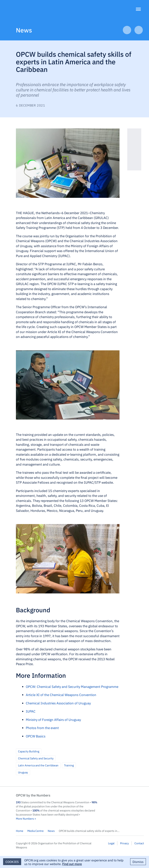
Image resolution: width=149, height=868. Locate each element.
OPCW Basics (36, 736)
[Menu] (138, 10)
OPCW (125, 799)
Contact (139, 843)
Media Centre (36, 831)
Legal (111, 843)
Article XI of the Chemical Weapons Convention (61, 695)
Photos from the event (42, 728)
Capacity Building (29, 751)
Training (69, 765)
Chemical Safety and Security (36, 758)
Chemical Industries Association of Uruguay (58, 703)
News (24, 30)
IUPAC (31, 711)
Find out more (72, 864)
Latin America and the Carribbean (38, 765)
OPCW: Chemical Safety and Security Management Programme (72, 687)
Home (20, 831)
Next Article (139, 30)
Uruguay (23, 772)
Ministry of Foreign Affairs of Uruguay (53, 720)
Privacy (124, 843)
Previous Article (127, 30)
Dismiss (138, 862)
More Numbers (25, 818)
